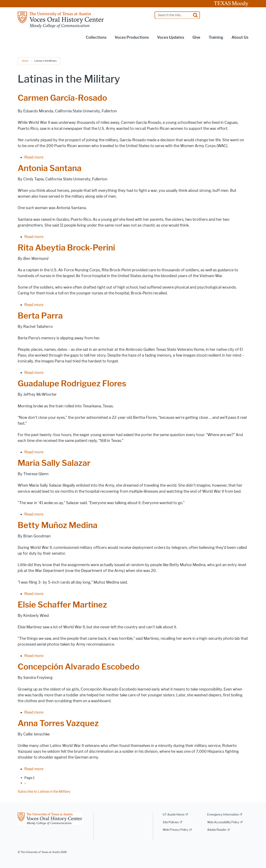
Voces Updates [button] (171, 37)
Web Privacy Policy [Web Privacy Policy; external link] (175, 830)
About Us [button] (240, 37)
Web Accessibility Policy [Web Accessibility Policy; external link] (223, 822)
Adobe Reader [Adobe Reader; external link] (217, 830)
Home (25, 61)
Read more (34, 157)
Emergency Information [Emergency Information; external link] (223, 815)
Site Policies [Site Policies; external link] (171, 822)
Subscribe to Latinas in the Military (44, 792)
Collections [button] (96, 37)
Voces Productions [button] (132, 37)
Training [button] (216, 37)
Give (196, 37)
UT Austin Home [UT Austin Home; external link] (174, 815)
